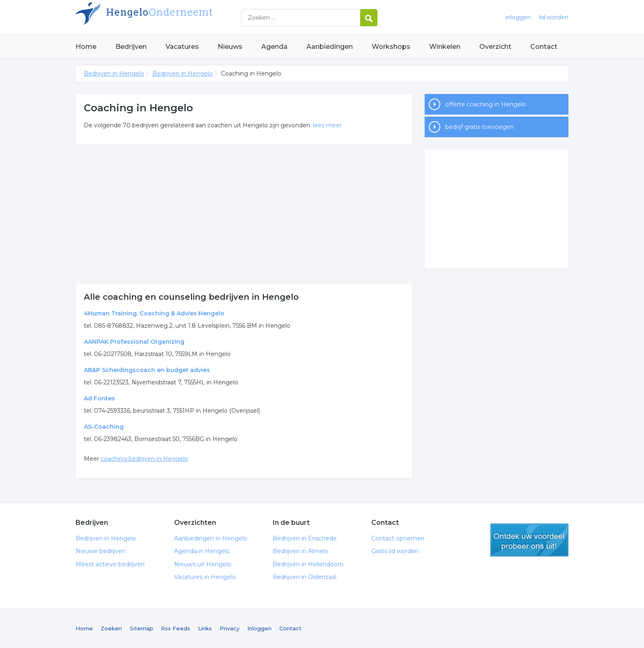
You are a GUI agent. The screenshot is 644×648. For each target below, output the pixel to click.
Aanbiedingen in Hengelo (211, 538)
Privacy (230, 628)
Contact (544, 47)
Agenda (274, 47)
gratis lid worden (529, 540)
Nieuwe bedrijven (101, 551)
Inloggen (259, 628)
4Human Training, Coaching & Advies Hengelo (154, 313)
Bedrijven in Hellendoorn (308, 564)
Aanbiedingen (330, 47)
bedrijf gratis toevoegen (480, 127)
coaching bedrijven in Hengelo (144, 459)
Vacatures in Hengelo (205, 577)
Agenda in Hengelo (202, 551)
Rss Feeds (176, 628)
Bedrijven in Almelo (300, 551)
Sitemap (141, 628)
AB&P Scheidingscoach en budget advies (147, 370)
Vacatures (182, 47)
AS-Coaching (104, 427)
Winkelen (445, 47)
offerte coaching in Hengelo (486, 104)
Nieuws (230, 47)
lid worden (554, 17)
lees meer (327, 125)
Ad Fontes (99, 398)
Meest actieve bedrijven (110, 564)
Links (205, 628)
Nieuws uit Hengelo (203, 564)
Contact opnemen (398, 538)
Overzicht (495, 47)
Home (86, 47)
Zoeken (111, 628)
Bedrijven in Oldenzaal (305, 577)
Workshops (391, 47)
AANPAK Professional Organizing (134, 342)
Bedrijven (131, 47)
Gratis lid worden (395, 551)
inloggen (518, 17)
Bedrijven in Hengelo (178, 17)
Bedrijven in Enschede (305, 538)
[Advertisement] (244, 214)
